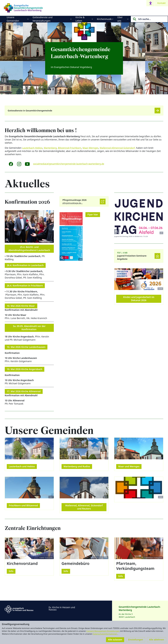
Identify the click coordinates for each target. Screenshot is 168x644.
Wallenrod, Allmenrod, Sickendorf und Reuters (84, 507)
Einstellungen (136, 640)
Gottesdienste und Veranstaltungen (43, 19)
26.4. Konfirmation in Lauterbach (25, 265)
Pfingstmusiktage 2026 (75, 200)
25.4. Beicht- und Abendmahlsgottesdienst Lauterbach (29, 249)
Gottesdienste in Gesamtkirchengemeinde (30, 111)
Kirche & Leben (80, 19)
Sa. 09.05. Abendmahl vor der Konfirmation (29, 328)
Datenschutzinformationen (105, 634)
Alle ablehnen (157, 640)
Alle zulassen (115, 640)
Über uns (120, 19)
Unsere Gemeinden (13, 19)
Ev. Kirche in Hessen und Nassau (62, 608)
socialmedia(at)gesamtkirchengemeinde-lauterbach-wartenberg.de (69, 164)
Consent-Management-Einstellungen (103, 631)
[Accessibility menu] (151, 3)
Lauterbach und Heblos (22, 466)
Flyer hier (93, 215)
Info (11, 571)
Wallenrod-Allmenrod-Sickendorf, (118, 148)
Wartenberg (50, 148)
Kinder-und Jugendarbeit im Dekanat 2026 (139, 299)
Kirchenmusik (104, 19)
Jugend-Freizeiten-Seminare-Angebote (132, 257)
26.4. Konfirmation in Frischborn (25, 286)
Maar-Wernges (91, 148)
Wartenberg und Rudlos (77, 466)
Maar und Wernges (129, 466)
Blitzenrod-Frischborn (70, 148)
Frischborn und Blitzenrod (23, 505)
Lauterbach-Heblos (32, 148)
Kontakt (161, 3)
